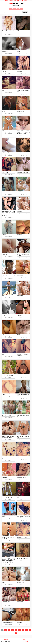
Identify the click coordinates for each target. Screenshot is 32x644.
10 (16, 633)
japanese (16, 1)
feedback (6, 639)
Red (11, 4)
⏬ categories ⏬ (16, 9)
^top (24, 639)
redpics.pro (25, 641)
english (7, 1)
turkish (26, 1)
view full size (9, 34)
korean (21, 1)
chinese (11, 1)
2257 (2, 639)
